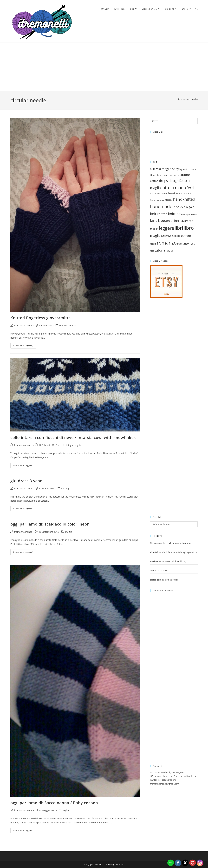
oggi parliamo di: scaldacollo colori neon (50, 524)
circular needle (190, 99)
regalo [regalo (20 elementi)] (153, 244)
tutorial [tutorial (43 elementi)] (160, 250)
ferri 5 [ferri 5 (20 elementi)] (153, 193)
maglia (73, 325)
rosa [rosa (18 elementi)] (152, 251)
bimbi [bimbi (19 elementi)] (153, 175)
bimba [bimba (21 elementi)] (193, 169)
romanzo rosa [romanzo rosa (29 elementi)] (186, 243)
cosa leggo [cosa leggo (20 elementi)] (174, 175)
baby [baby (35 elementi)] (175, 169)
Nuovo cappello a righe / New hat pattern (170, 543)
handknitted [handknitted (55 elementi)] (184, 199)
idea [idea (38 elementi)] (176, 207)
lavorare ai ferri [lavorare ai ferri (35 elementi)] (169, 221)
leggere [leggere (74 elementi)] (167, 228)
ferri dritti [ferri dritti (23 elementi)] (173, 193)
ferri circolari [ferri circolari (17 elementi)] (162, 194)
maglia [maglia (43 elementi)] (155, 235)
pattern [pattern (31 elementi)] (186, 236)
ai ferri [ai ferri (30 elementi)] (154, 169)
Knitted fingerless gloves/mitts (41, 318)
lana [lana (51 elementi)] (154, 220)
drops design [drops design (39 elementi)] (169, 181)
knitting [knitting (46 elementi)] (174, 214)
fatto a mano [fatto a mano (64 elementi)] (174, 187)
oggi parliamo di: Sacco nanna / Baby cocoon (54, 803)
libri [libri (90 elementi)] (179, 228)
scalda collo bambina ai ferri (164, 580)
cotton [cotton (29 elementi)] (154, 181)
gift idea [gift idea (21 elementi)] (169, 200)
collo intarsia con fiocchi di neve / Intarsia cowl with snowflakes (73, 437)
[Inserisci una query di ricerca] (174, 121)
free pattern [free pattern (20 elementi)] (185, 193)
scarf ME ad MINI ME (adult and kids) (168, 561)
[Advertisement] (104, 67)
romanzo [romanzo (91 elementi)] (167, 243)
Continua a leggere (25, 346)
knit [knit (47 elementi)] (153, 214)
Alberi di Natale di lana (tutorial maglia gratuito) (173, 552)
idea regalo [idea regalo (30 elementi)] (187, 207)
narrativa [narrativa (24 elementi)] (166, 236)
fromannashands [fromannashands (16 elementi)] (157, 200)
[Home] (179, 99)
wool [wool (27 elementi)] (170, 251)
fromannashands (23, 325)
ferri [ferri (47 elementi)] (190, 188)
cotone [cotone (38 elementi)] (185, 175)
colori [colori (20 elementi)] (165, 175)
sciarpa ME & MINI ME (161, 571)
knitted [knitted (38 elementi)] (162, 214)
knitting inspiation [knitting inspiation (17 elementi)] (189, 214)
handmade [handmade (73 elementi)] (161, 206)
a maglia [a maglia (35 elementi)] (165, 169)
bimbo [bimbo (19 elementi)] (159, 175)
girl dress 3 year (26, 481)
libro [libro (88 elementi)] (189, 228)
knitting (63, 325)
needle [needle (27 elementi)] (176, 236)
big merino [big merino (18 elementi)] (184, 169)
